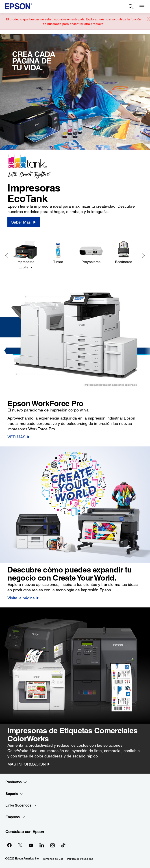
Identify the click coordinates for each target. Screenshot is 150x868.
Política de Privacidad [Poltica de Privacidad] (80, 859)
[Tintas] (58, 252)
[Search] (131, 7)
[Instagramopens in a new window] (52, 845)
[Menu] (142, 7)
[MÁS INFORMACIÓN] (29, 764)
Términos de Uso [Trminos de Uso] (53, 859)
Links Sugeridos (21, 805)
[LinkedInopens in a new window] (42, 845)
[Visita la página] (23, 598)
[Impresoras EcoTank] (25, 255)
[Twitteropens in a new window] (20, 845)
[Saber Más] (24, 222)
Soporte (14, 794)
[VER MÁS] (19, 437)
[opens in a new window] (63, 845)
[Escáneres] (124, 252)
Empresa (15, 817)
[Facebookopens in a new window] (9, 845)
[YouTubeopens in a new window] (31, 845)
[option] (75, 134)
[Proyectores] (91, 252)
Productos (16, 782)
